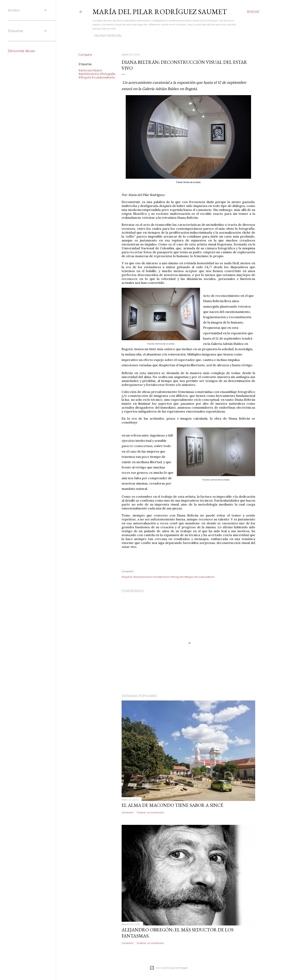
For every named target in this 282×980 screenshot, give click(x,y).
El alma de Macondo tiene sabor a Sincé (172, 805)
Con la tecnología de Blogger (169, 968)
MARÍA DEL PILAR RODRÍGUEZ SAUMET (160, 12)
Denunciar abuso (21, 51)
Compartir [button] (85, 55)
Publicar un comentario (150, 812)
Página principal (108, 36)
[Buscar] (253, 12)
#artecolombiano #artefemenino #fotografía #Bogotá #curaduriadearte (97, 74)
